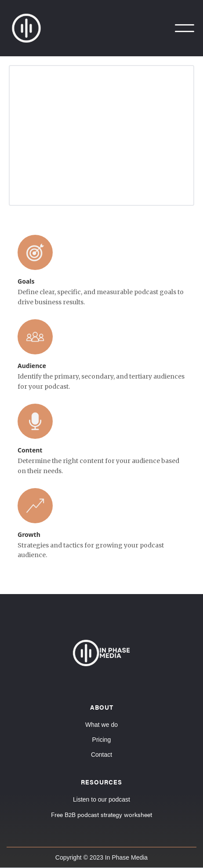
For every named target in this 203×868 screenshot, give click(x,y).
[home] (31, 28)
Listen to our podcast (101, 799)
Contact (101, 755)
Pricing (102, 740)
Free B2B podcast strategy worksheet (101, 814)
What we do (101, 725)
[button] (185, 28)
